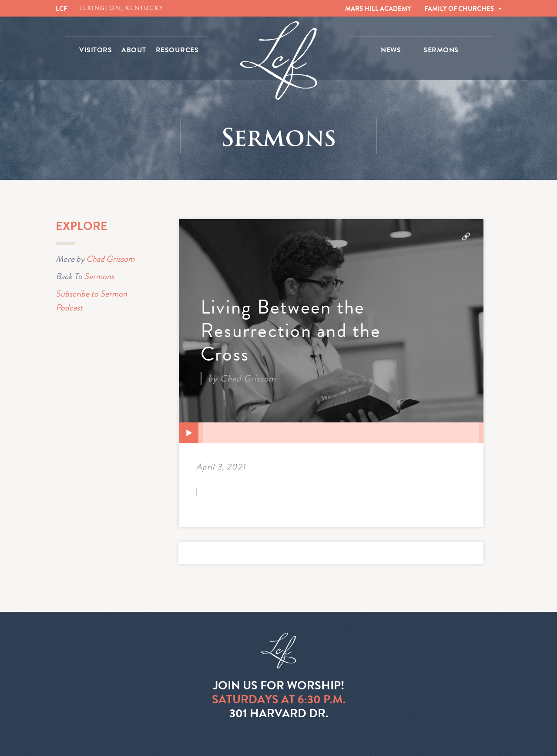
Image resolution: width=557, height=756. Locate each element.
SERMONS (441, 50)
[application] (331, 433)
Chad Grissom (110, 259)
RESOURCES (177, 50)
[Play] (189, 433)
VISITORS (96, 50)
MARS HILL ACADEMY (378, 9)
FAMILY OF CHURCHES (459, 9)
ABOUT (134, 50)
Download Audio (466, 236)
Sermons (99, 276)
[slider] (341, 433)
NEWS (391, 50)
